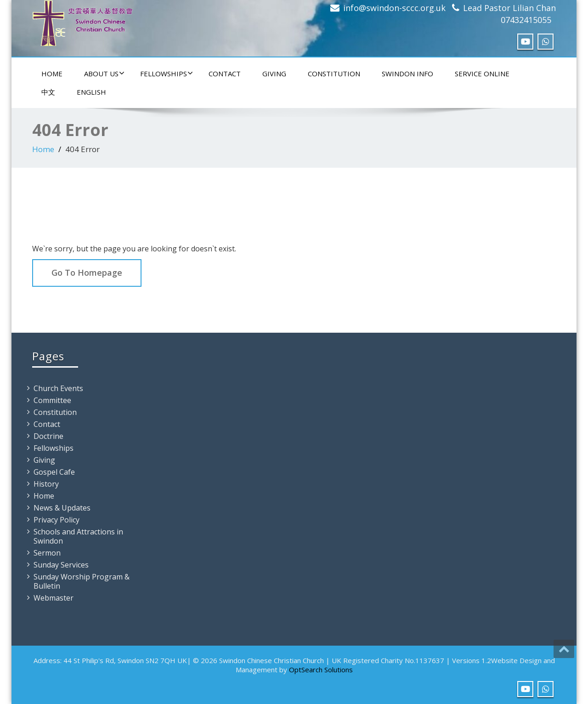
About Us (104, 74)
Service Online (482, 74)
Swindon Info (407, 74)
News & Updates (62, 508)
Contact (225, 74)
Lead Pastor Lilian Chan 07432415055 (509, 14)
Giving (274, 74)
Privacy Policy (57, 520)
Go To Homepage (87, 273)
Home (52, 74)
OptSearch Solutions (321, 670)
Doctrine (48, 436)
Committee (52, 400)
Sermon (47, 553)
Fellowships (167, 74)
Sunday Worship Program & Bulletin (82, 581)
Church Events (58, 388)
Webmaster (54, 598)
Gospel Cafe (54, 472)
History (46, 484)
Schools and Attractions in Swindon (78, 536)
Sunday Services (61, 565)
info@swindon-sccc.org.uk (394, 8)
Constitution (334, 74)
